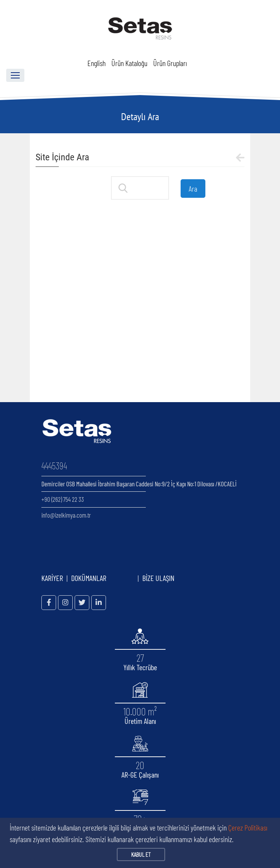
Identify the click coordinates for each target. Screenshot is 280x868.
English (96, 63)
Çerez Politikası (248, 827)
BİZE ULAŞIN (158, 578)
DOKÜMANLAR (103, 578)
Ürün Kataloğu (129, 63)
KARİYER (52, 578)
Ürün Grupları (170, 63)
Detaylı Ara (140, 116)
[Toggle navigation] (15, 75)
